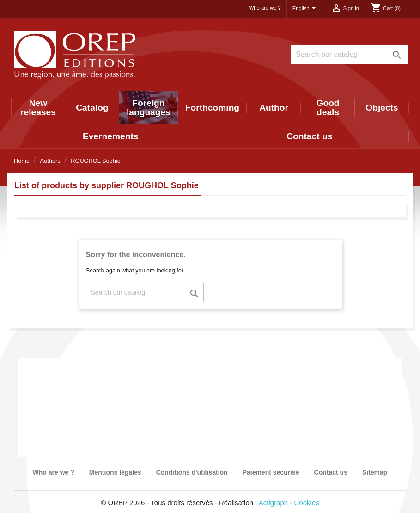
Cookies (307, 503)
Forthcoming (212, 108)
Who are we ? (265, 8)
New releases (38, 108)
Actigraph (273, 503)
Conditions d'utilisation (192, 472)
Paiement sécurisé (271, 472)
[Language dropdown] (306, 9)
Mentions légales (115, 472)
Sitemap (375, 472)
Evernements (111, 136)
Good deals (328, 108)
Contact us (309, 136)
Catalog (92, 108)
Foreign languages (149, 108)
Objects (382, 108)
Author (274, 108)
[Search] (350, 55)
